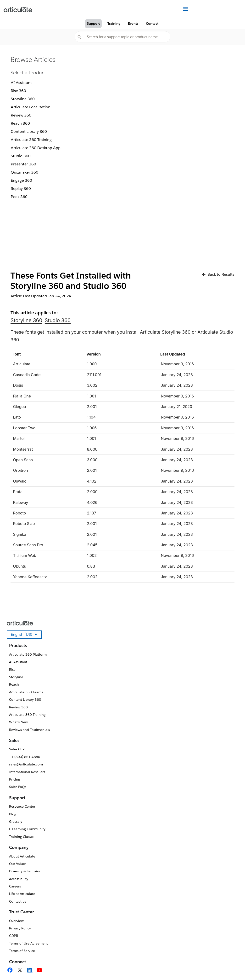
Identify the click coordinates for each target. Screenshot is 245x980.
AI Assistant (21, 83)
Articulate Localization (31, 107)
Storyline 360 (23, 99)
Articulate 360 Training (31, 140)
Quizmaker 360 (25, 172)
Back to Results (218, 274)
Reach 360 (20, 123)
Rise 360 (18, 91)
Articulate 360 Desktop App (36, 148)
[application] (232, 967)
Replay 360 (21, 189)
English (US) (26, 635)
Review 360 (21, 115)
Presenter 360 (23, 164)
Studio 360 (21, 156)
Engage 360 (21, 180)
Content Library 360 (29, 131)
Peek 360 (19, 197)
